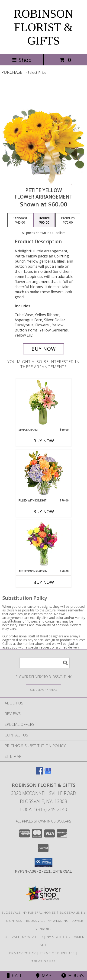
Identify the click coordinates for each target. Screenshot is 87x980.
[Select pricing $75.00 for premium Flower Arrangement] (68, 220)
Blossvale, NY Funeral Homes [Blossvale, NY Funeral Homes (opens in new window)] (29, 913)
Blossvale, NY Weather (22, 937)
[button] (43, 863)
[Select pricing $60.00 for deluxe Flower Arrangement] (44, 220)
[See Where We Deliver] (44, 689)
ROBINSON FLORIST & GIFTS (44, 27)
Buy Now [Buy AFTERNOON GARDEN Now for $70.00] (44, 582)
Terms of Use (44, 961)
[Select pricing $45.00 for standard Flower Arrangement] (20, 220)
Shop (22, 60)
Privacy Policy (23, 953)
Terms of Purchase (57, 953)
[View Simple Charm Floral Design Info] (44, 403)
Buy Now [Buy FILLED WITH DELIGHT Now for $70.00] (44, 511)
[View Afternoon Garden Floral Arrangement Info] (43, 545)
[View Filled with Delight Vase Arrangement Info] (43, 474)
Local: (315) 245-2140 (44, 809)
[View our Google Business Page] (48, 773)
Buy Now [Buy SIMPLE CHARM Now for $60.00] (44, 441)
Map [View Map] (44, 975)
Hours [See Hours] (72, 975)
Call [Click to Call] (14, 975)
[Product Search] (45, 663)
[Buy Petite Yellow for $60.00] (44, 349)
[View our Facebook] (39, 773)
